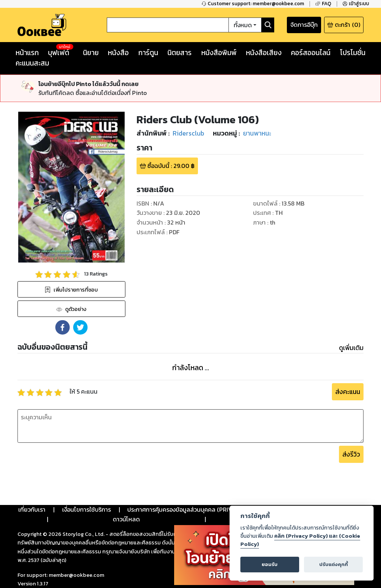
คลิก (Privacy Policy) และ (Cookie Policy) (300, 540)
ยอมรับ (270, 564)
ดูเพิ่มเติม (351, 348)
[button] (63, 327)
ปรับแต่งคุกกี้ (334, 564)
